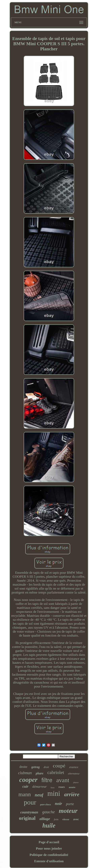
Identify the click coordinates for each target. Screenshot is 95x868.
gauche (48, 812)
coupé (59, 766)
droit (46, 767)
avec (76, 819)
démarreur (40, 787)
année (72, 787)
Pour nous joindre (49, 848)
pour (30, 802)
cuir (25, 786)
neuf (39, 795)
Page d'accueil (49, 842)
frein (56, 819)
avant (63, 780)
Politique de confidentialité (49, 855)
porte (70, 804)
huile (49, 825)
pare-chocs (46, 805)
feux (53, 787)
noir (58, 804)
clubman (25, 773)
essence (74, 767)
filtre (47, 780)
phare (40, 773)
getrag (36, 767)
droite (23, 767)
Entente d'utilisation (49, 861)
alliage (45, 819)
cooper (28, 780)
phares (76, 782)
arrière (72, 794)
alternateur (74, 774)
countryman (29, 812)
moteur (68, 811)
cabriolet (56, 772)
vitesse (66, 819)
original (27, 818)
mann (25, 794)
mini (54, 794)
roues (62, 787)
